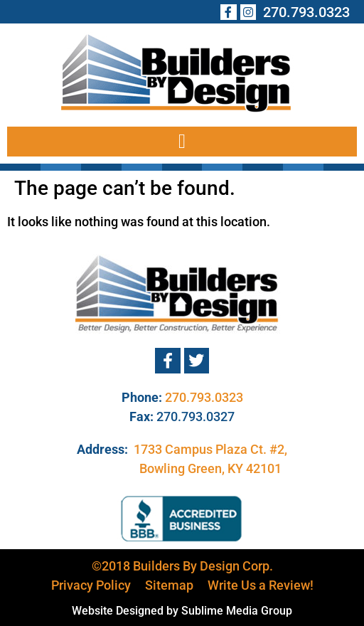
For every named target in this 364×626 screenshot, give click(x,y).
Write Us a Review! (261, 585)
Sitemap (169, 585)
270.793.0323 (204, 397)
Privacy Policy (91, 585)
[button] (182, 142)
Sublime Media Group (237, 611)
